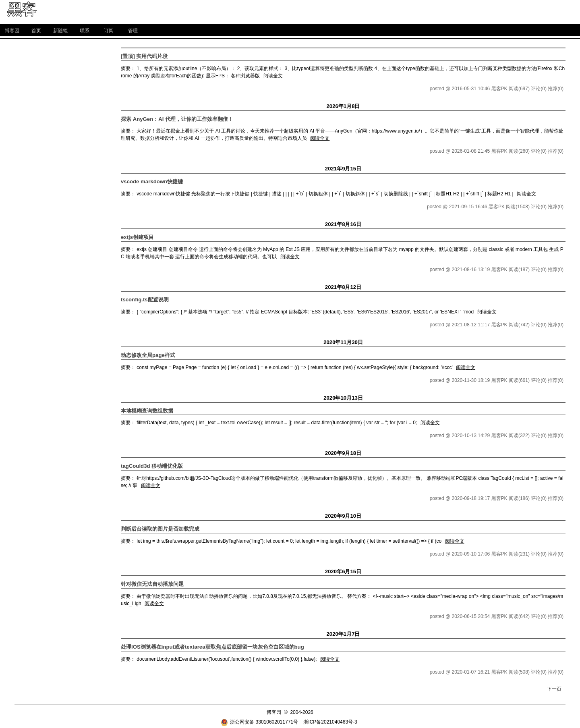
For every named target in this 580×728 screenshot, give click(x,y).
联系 (85, 31)
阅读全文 (273, 76)
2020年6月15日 (343, 571)
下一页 (554, 689)
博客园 (12, 31)
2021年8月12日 (343, 287)
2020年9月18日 (343, 453)
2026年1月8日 (343, 106)
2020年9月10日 (343, 516)
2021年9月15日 (343, 169)
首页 (36, 31)
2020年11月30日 (343, 342)
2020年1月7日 (343, 634)
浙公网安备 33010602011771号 (259, 722)
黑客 (22, 9)
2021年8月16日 (343, 224)
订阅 (109, 31)
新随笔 (60, 31)
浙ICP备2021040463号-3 (330, 722)
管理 (133, 31)
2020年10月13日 (343, 398)
